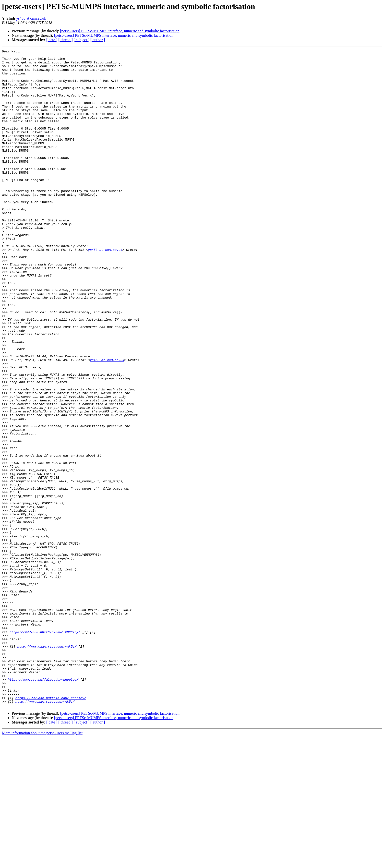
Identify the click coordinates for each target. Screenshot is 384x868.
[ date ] (52, 40)
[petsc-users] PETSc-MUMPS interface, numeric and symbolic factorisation (120, 31)
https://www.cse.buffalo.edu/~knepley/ (45, 748)
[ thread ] (66, 40)
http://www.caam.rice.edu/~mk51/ (47, 766)
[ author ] (98, 40)
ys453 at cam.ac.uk (31, 18)
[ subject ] (82, 40)
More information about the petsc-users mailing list (42, 864)
